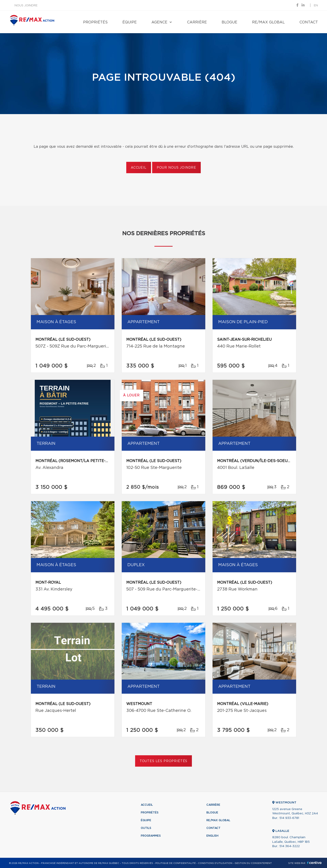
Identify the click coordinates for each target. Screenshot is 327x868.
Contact (309, 22)
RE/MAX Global (268, 22)
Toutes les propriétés (164, 761)
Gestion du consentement (253, 863)
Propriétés (95, 22)
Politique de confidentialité (176, 863)
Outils (146, 828)
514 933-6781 (289, 818)
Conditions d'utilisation (215, 863)
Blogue (229, 22)
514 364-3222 (290, 846)
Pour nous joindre (176, 168)
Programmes (151, 836)
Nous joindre (26, 6)
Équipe (130, 22)
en (316, 6)
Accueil (139, 168)
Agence (159, 22)
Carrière (197, 22)
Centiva (314, 863)
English (212, 836)
